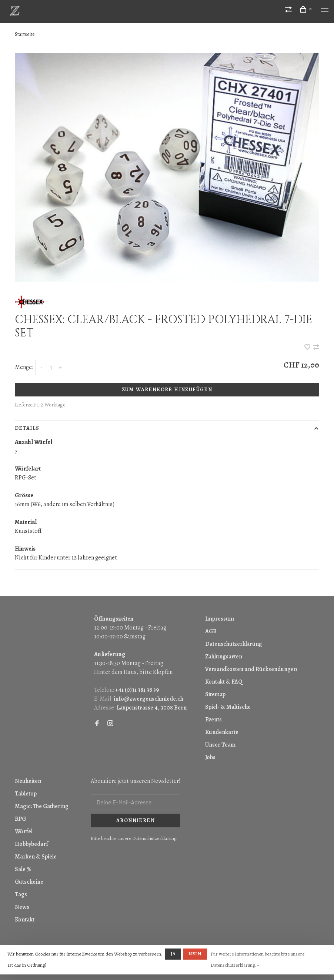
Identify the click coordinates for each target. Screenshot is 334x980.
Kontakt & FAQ (224, 682)
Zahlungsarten (224, 657)
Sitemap (215, 694)
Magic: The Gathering (42, 806)
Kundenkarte (222, 732)
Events (213, 720)
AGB (211, 631)
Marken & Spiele (36, 857)
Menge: (24, 367)
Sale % (23, 869)
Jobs (210, 757)
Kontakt (25, 920)
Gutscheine (29, 882)
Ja (173, 954)
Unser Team (220, 745)
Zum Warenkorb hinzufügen (167, 390)
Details (27, 428)
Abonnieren (136, 820)
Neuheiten (28, 781)
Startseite (25, 34)
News (22, 907)
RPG (20, 819)
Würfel (24, 831)
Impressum (220, 619)
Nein (195, 954)
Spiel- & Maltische (228, 707)
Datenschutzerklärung (234, 644)
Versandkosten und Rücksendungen (251, 669)
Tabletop (26, 794)
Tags (21, 894)
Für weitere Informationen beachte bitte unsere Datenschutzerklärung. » (258, 959)
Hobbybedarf (31, 844)
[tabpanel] (167, 167)
